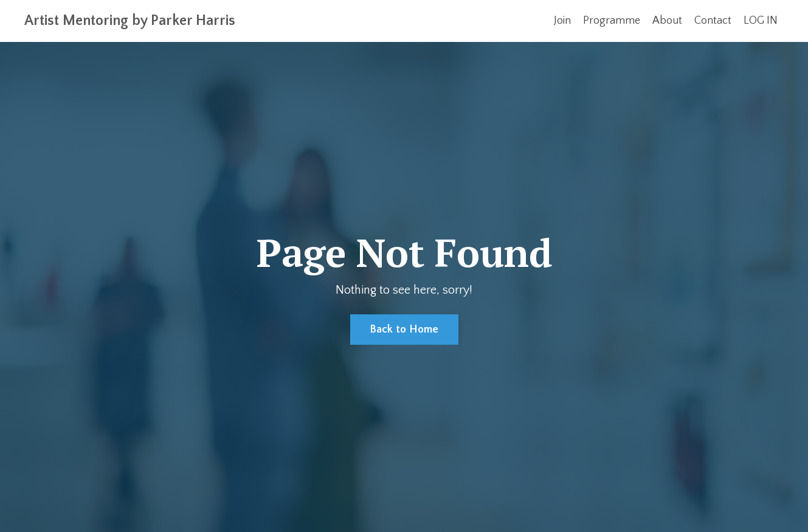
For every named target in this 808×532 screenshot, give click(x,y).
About (667, 21)
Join (562, 21)
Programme (612, 21)
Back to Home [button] (404, 330)
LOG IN (761, 21)
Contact (713, 21)
